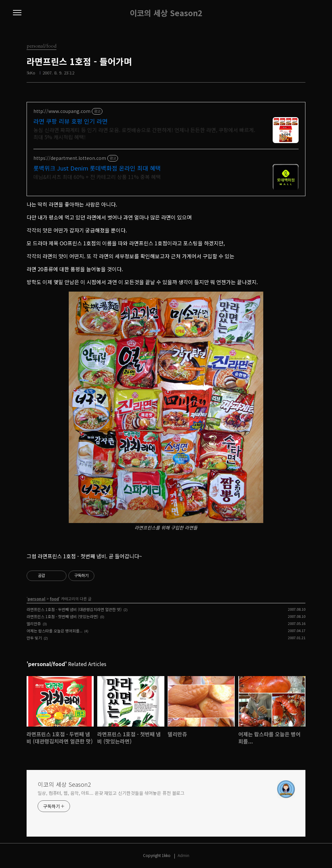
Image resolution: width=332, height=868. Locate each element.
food (54, 599)
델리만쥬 (34, 623)
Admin (184, 855)
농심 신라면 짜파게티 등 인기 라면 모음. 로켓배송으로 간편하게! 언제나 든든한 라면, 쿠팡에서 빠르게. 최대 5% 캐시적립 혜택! (144, 133)
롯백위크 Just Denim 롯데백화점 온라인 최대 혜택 (97, 168)
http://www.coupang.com (62, 111)
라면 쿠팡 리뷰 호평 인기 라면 (71, 121)
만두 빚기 (34, 638)
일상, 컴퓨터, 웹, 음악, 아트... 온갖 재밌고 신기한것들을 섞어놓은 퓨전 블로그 (111, 793)
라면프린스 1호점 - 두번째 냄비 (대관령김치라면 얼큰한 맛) (74, 609)
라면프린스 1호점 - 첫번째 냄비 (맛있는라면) (62, 616)
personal (36, 599)
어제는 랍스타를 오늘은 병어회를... (54, 631)
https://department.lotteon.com (70, 158)
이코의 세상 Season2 (166, 13)
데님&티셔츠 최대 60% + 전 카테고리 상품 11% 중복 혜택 (97, 177)
